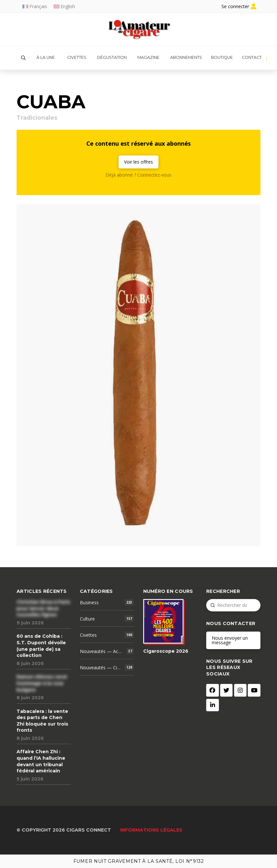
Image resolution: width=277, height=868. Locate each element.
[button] (23, 58)
